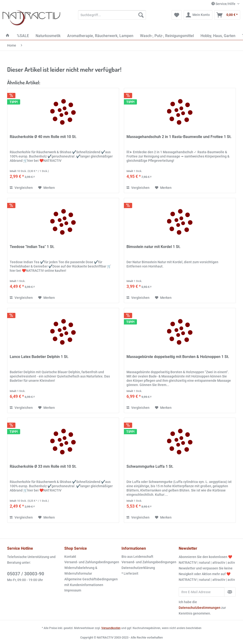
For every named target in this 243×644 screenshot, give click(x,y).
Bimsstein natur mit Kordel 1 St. (154, 247)
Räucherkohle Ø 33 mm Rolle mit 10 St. (43, 466)
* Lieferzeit (130, 573)
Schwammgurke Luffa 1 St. (150, 466)
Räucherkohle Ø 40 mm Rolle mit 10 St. (43, 137)
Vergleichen (21, 188)
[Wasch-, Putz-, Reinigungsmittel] (167, 36)
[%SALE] (23, 36)
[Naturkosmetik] (48, 36)
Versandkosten (111, 628)
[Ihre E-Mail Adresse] (202, 592)
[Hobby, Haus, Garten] (218, 36)
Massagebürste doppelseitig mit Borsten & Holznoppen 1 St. (178, 357)
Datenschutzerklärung (138, 568)
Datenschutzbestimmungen (200, 608)
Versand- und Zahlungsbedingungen (92, 562)
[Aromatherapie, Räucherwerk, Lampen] (100, 36)
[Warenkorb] (227, 15)
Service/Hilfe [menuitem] (224, 4)
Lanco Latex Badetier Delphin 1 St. (39, 357)
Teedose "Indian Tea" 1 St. (32, 247)
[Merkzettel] (177, 15)
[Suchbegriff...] (112, 15)
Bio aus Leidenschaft (137, 557)
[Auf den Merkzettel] (47, 188)
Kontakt (70, 557)
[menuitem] (112, 17)
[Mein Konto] (198, 15)
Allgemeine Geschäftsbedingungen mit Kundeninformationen (91, 582)
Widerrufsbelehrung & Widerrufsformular (81, 571)
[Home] (8, 36)
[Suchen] (141, 15)
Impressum (73, 590)
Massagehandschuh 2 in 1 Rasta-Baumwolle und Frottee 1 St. (179, 137)
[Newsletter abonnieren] (230, 592)
